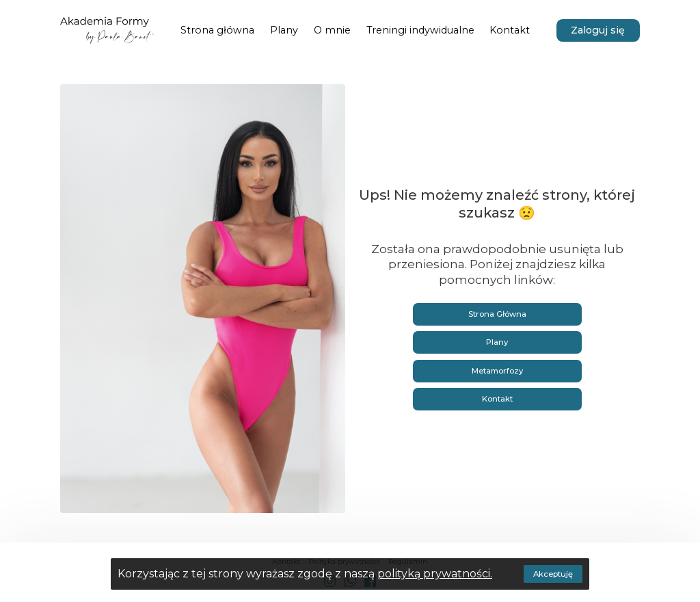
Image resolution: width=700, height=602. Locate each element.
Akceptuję (553, 574)
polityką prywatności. (435, 574)
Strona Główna (497, 314)
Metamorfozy (497, 371)
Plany (497, 342)
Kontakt (497, 399)
